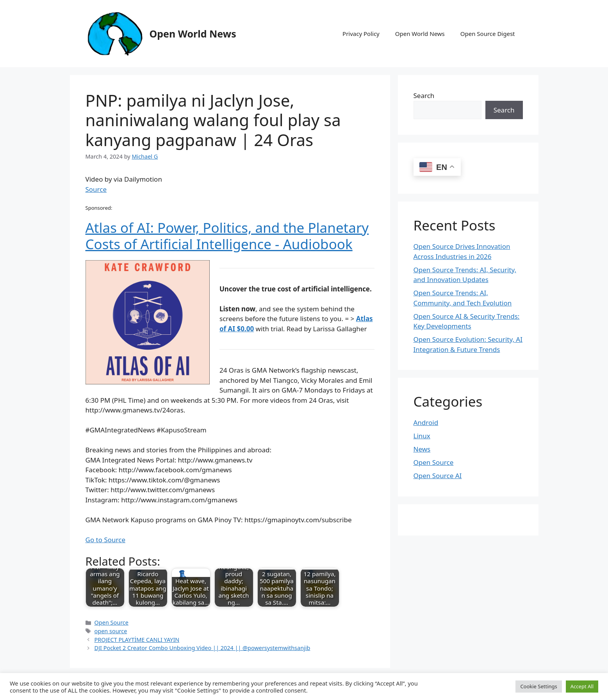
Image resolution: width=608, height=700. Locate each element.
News (422, 449)
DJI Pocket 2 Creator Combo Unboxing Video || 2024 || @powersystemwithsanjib (202, 648)
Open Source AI (438, 476)
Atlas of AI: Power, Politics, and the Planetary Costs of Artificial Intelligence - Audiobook (227, 236)
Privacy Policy (361, 34)
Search (424, 96)
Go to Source (105, 540)
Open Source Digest (488, 34)
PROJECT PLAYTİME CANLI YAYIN (137, 640)
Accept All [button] (582, 686)
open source (111, 631)
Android (426, 422)
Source (96, 189)
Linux (422, 436)
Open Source (111, 622)
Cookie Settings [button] (538, 686)
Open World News (193, 34)
